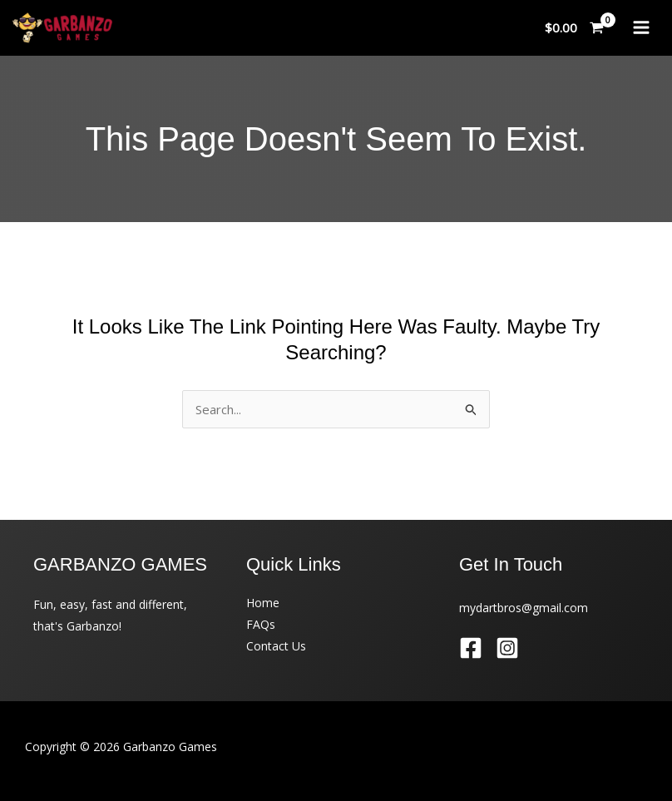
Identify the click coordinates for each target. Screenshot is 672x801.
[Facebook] (471, 648)
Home (263, 603)
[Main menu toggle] (641, 28)
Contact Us (276, 646)
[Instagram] (507, 648)
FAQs (261, 624)
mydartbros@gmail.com (524, 608)
